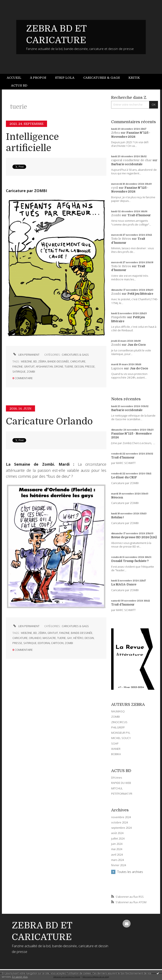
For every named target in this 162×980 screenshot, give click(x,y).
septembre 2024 (121, 828)
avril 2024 (117, 855)
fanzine (18, 367)
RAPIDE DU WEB (121, 783)
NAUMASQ (118, 711)
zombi (31, 372)
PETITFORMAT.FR (122, 794)
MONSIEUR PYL (121, 733)
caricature (78, 361)
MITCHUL (117, 788)
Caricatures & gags (102, 78)
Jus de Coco (137, 345)
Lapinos (117, 368)
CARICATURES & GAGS (75, 355)
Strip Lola (65, 78)
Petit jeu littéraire (140, 294)
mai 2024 (117, 849)
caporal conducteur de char (131, 160)
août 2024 (117, 833)
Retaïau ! (117, 517)
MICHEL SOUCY (121, 738)
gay (70, 638)
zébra (42, 361)
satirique (19, 372)
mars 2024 (117, 860)
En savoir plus (20, 977)
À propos (38, 78)
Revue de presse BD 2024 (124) (134, 537)
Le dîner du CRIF (124, 477)
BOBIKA (116, 754)
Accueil (14, 78)
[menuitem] (16, 78)
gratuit (29, 367)
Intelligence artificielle (32, 142)
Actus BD (19, 85)
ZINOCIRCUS (119, 722)
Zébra (115, 133)
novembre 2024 (121, 817)
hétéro (78, 638)
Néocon (117, 497)
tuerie (69, 367)
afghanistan (44, 367)
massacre (49, 638)
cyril (115, 188)
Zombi (116, 215)
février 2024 (119, 865)
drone (59, 367)
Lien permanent (26, 355)
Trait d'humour (139, 215)
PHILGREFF (118, 727)
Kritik (134, 78)
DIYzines (117, 778)
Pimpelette (119, 317)
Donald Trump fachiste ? (130, 561)
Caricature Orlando (49, 421)
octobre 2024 (119, 822)
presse (90, 367)
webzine (26, 361)
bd (35, 361)
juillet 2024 (118, 839)
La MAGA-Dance (124, 584)
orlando (35, 638)
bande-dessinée (58, 361)
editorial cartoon (51, 643)
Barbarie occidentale (127, 164)
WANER (116, 749)
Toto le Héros (121, 239)
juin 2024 (117, 844)
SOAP (115, 743)
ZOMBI (115, 717)
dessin (79, 367)
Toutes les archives (130, 872)
